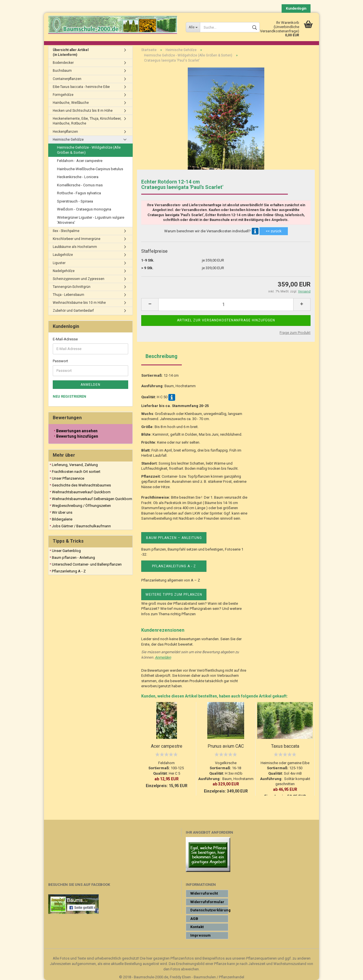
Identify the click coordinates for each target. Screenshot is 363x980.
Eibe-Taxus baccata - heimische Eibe (81, 87)
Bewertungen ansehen (77, 431)
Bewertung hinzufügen (77, 436)
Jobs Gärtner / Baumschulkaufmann (81, 526)
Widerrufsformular (207, 902)
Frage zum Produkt (295, 333)
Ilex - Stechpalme (66, 231)
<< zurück (274, 231)
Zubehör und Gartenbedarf (73, 311)
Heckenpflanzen (65, 132)
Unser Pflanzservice (68, 478)
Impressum (201, 935)
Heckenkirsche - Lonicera (78, 177)
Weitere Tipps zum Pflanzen (174, 595)
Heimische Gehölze (68, 140)
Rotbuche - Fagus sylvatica (79, 193)
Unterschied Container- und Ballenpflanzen (87, 564)
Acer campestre (167, 746)
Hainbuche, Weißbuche (71, 103)
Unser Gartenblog (66, 551)
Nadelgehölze (64, 271)
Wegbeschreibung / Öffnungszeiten (81, 506)
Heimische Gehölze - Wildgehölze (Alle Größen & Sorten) (89, 150)
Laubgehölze (63, 255)
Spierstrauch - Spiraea (75, 201)
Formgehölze (63, 95)
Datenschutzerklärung (209, 910)
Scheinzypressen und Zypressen (79, 279)
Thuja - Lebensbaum (68, 295)
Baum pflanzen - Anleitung (73, 558)
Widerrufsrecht (204, 893)
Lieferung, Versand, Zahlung (75, 465)
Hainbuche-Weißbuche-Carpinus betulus (90, 169)
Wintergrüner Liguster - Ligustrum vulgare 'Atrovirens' (91, 220)
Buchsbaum (62, 71)
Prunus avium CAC (226, 746)
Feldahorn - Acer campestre (80, 161)
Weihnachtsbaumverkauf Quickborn (81, 492)
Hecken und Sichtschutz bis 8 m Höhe (83, 111)
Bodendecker (63, 63)
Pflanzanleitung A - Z (174, 566)
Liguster (59, 263)
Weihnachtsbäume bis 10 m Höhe (79, 303)
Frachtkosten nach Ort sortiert (76, 472)
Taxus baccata (285, 746)
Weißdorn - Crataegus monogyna (84, 209)
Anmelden (163, 657)
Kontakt (197, 927)
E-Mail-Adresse (65, 339)
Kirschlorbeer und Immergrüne (77, 239)
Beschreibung (162, 356)
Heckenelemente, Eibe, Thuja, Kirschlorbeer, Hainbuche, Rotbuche (87, 121)
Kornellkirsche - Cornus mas (80, 185)
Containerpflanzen (67, 79)
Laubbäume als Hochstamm (75, 247)
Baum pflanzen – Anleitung (174, 538)
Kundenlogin (296, 9)
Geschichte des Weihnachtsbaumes (81, 485)
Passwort (60, 361)
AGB (194, 919)
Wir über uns (62, 512)
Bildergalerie (62, 519)
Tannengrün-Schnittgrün (72, 287)
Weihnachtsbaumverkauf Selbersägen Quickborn (92, 499)
